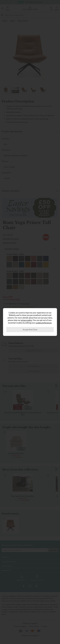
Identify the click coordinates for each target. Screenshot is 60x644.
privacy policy (27, 320)
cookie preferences (44, 323)
